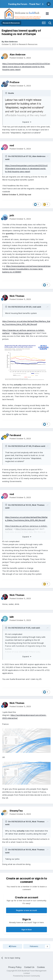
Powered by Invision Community (27, 976)
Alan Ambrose (11, 42)
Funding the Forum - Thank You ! (24, 4)
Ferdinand (15, 435)
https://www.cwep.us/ (22, 333)
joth (12, 215)
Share (13, 946)
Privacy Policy (15, 967)
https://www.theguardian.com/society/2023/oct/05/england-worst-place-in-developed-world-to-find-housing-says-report (26, 67)
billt (12, 617)
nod (12, 145)
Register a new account (26, 910)
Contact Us (29, 967)
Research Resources (28, 44)
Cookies (41, 967)
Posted (20, 58)
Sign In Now (27, 929)
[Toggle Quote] (6, 93)
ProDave (14, 82)
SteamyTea (16, 811)
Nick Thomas (17, 296)
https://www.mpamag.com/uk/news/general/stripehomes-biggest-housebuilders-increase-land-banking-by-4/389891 (26, 269)
